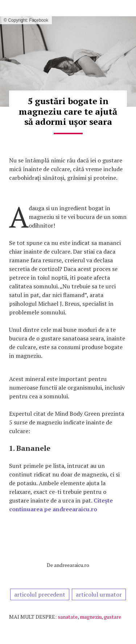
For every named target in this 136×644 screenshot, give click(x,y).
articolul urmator (99, 594)
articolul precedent (40, 594)
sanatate (68, 617)
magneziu (91, 617)
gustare (112, 617)
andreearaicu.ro (72, 565)
